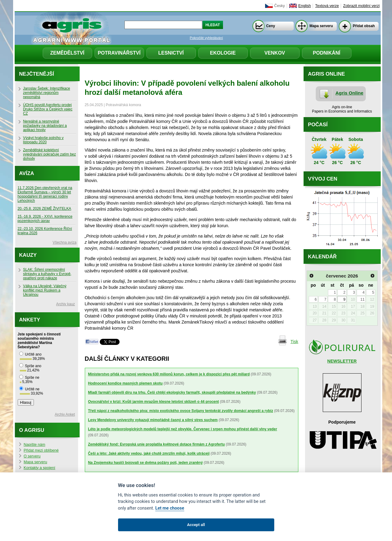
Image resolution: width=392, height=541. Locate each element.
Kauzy (28, 255)
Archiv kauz (65, 304)
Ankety (30, 320)
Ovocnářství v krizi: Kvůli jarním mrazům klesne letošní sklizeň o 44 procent (154, 402)
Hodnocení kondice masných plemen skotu (125, 383)
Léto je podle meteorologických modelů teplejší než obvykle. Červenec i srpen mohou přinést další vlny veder (183, 429)
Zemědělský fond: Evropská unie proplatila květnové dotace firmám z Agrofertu (156, 444)
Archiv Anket (65, 414)
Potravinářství (119, 53)
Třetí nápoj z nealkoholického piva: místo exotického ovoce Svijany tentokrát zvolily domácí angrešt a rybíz (181, 411)
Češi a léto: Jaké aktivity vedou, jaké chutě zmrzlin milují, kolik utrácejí (149, 453)
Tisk (294, 342)
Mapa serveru (321, 26)
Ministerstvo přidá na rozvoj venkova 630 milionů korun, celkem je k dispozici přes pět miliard (169, 374)
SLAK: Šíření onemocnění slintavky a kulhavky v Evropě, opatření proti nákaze (47, 274)
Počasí (318, 125)
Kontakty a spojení (40, 468)
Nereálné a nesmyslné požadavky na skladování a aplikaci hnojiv (45, 126)
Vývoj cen (323, 179)
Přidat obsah (364, 26)
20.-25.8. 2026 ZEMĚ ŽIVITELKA (45, 209)
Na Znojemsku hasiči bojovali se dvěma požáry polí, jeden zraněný (146, 463)
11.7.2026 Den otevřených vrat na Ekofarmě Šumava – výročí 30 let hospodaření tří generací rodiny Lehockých (45, 194)
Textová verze (327, 6)
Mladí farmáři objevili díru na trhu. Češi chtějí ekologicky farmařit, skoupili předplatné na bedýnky (172, 392)
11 (363, 299)
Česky (280, 6)
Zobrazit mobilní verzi (361, 6)
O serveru (32, 456)
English (305, 6)
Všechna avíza (65, 242)
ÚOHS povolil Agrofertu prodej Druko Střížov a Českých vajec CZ (48, 109)
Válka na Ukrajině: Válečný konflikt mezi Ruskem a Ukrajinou (45, 290)
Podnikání (327, 53)
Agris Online (350, 93)
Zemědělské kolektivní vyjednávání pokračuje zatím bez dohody (50, 154)
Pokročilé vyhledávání (206, 38)
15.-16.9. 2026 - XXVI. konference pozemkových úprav (45, 219)
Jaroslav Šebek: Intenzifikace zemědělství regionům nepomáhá (47, 93)
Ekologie (223, 53)
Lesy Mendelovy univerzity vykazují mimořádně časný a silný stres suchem (153, 420)
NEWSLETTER (342, 361)
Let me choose (170, 508)
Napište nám (35, 445)
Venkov (275, 53)
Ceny (271, 26)
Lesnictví (171, 53)
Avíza (27, 173)
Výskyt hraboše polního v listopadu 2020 (43, 140)
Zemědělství (67, 53)
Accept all (196, 525)
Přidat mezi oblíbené (41, 450)
